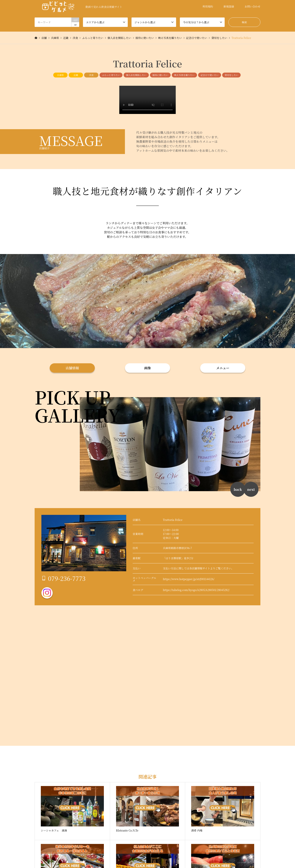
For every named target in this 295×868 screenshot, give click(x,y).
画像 (148, 368)
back (238, 489)
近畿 (76, 75)
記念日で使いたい (210, 75)
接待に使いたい (160, 75)
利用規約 (208, 6)
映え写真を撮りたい (184, 75)
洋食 (91, 75)
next (251, 489)
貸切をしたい (231, 75)
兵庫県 (60, 75)
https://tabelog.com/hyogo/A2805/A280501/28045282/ (196, 590)
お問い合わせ (252, 6)
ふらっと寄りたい (111, 75)
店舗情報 (72, 368)
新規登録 (229, 6)
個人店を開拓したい (136, 75)
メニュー (223, 368)
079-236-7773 (67, 578)
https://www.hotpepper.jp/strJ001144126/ (189, 579)
